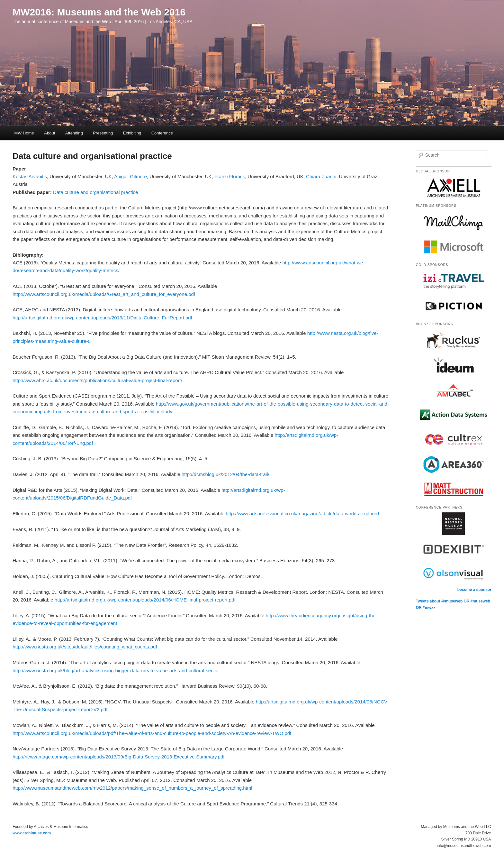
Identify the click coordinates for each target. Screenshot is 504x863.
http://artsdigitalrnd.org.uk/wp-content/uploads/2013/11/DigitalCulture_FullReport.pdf (102, 318)
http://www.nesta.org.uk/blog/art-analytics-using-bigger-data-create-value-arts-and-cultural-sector (116, 670)
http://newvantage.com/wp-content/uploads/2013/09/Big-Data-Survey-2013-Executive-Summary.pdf (118, 757)
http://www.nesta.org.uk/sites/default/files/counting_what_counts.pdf (85, 647)
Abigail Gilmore (130, 176)
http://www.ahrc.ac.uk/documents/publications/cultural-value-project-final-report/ (97, 380)
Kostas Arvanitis (30, 176)
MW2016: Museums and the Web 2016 (99, 12)
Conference (162, 133)
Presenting (103, 133)
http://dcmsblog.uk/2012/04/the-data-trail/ (225, 474)
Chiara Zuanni (321, 176)
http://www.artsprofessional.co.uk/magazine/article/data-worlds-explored (302, 514)
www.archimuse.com (32, 833)
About (50, 133)
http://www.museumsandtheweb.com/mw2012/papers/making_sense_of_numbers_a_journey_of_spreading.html (132, 788)
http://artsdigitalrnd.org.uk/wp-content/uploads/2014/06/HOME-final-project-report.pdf (145, 600)
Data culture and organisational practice (95, 192)
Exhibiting (132, 133)
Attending (74, 133)
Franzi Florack (230, 176)
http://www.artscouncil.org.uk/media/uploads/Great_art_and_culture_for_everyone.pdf (104, 294)
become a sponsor (474, 590)
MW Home (24, 133)
